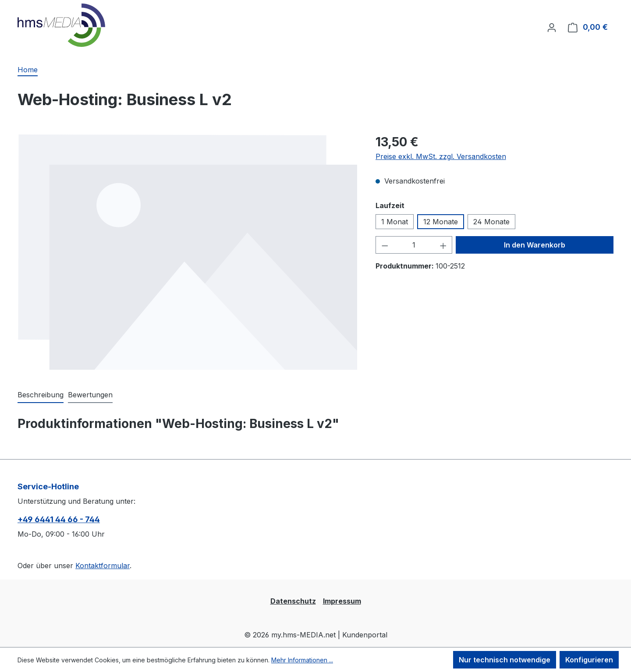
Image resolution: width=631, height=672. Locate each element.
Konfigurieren (589, 660)
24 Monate (491, 222)
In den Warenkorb (535, 245)
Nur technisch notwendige (505, 660)
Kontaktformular (103, 566)
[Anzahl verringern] (385, 245)
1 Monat (395, 222)
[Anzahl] (414, 245)
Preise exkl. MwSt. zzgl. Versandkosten (441, 156)
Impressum (342, 601)
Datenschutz (293, 601)
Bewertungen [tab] (90, 395)
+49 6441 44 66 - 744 (59, 519)
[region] (188, 252)
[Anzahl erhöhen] (443, 245)
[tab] (41, 395)
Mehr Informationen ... (302, 660)
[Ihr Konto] (552, 27)
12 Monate (441, 222)
